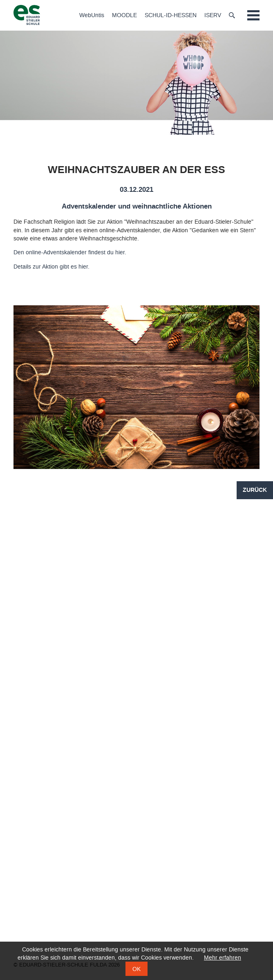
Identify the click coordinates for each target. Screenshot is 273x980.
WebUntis (92, 16)
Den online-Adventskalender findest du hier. (70, 252)
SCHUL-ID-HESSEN (171, 16)
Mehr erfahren (223, 958)
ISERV (213, 16)
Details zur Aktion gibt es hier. (51, 267)
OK (136, 969)
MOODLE (124, 16)
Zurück (255, 490)
